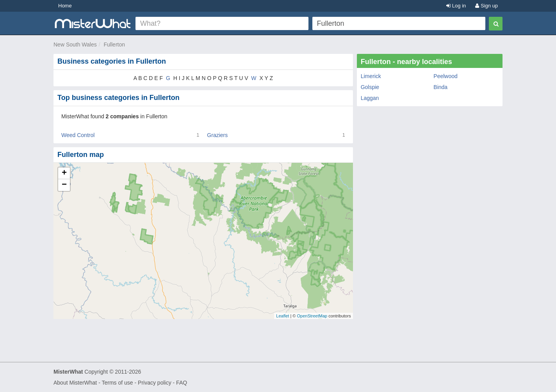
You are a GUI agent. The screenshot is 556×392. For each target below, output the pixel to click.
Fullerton (114, 45)
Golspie (370, 87)
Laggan (370, 98)
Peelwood (446, 76)
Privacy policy (155, 383)
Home (65, 6)
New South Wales (75, 45)
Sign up (486, 6)
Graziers (217, 135)
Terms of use (117, 383)
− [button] (64, 185)
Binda (440, 87)
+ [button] (64, 173)
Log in (456, 6)
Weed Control (78, 135)
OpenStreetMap (312, 316)
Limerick (371, 76)
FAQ (182, 383)
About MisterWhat (75, 383)
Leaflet (282, 316)
